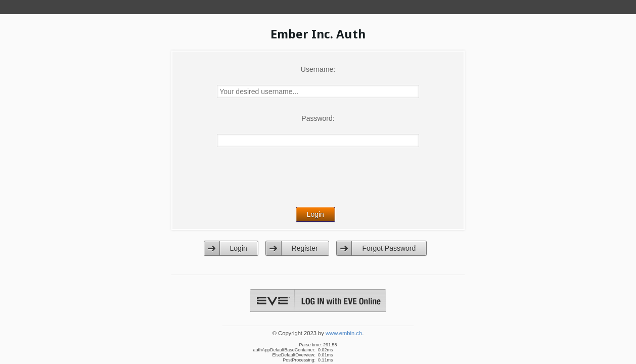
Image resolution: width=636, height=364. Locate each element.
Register (305, 248)
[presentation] (319, 184)
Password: (318, 118)
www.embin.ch (344, 333)
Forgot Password (389, 248)
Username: (318, 69)
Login (239, 248)
